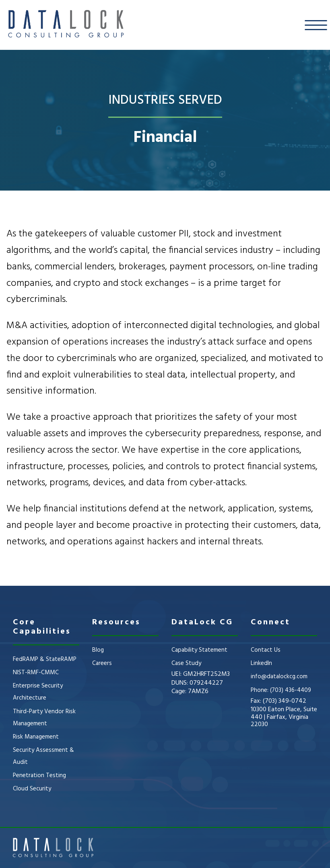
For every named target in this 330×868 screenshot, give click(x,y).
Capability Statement (199, 650)
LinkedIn (261, 663)
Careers (102, 663)
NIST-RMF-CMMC (36, 673)
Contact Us (266, 650)
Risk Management (36, 737)
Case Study (186, 663)
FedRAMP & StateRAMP (45, 659)
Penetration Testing (39, 776)
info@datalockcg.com (279, 677)
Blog (98, 650)
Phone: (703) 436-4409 (281, 690)
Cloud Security (32, 789)
